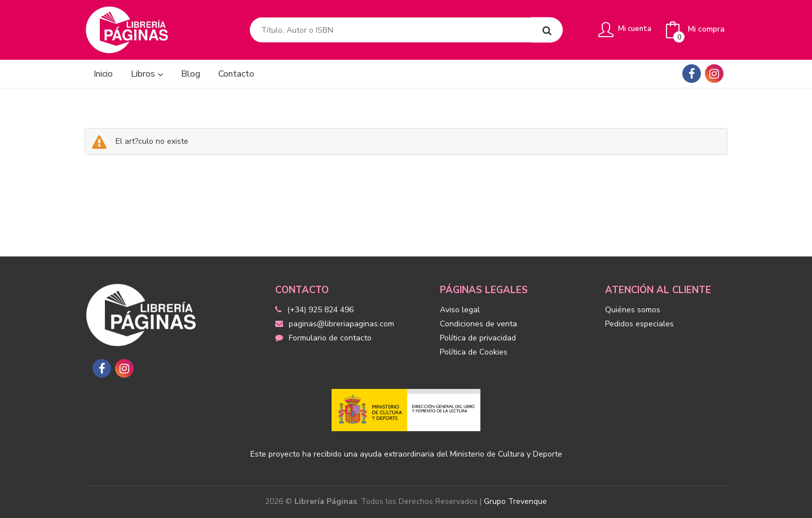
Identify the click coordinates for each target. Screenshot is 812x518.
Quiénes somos (633, 310)
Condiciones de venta (478, 324)
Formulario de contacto (323, 338)
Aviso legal (460, 310)
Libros (147, 74)
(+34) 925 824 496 (320, 310)
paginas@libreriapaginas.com (335, 324)
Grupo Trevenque (515, 501)
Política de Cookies (474, 352)
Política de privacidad (478, 338)
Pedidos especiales (639, 324)
